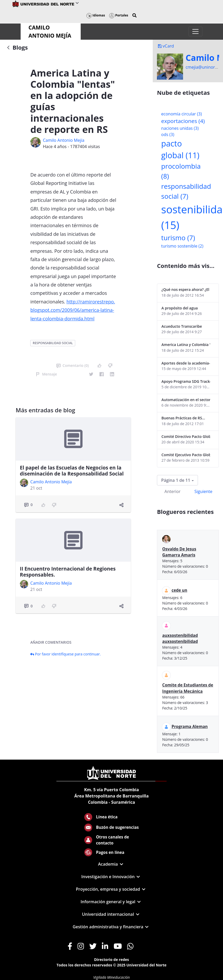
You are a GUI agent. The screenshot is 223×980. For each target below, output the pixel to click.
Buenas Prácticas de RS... (183, 418)
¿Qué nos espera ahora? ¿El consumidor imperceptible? (186, 289)
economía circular (181, 114)
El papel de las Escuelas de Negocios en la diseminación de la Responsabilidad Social (72, 471)
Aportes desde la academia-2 (186, 363)
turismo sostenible (182, 246)
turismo (178, 238)
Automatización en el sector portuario (186, 400)
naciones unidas (180, 128)
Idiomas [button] (96, 15)
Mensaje (46, 374)
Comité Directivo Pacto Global (186, 436)
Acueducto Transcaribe (182, 326)
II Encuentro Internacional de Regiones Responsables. (68, 572)
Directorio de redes (111, 960)
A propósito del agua (180, 308)
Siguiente (203, 491)
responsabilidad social (53, 343)
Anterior (172, 491)
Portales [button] (119, 15)
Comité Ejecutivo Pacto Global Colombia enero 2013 (186, 455)
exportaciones (183, 121)
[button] (134, 15)
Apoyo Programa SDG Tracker (186, 381)
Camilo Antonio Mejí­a (64, 140)
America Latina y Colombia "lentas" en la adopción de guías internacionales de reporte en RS (186, 345)
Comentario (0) (73, 365)
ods (168, 134)
